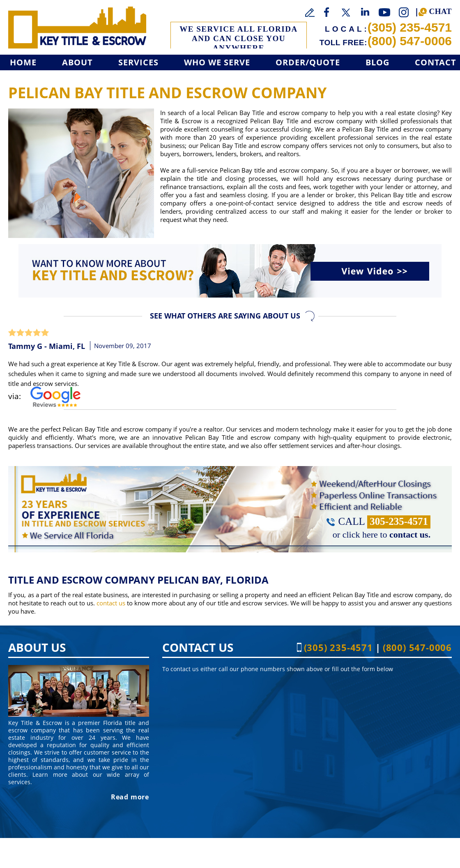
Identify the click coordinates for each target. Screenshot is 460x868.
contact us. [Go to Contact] (410, 534)
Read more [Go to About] (130, 797)
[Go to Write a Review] (310, 13)
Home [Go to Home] (23, 62)
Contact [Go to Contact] (436, 62)
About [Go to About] (77, 62)
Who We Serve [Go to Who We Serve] (217, 62)
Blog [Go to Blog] (377, 62)
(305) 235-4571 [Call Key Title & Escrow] (410, 27)
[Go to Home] (77, 28)
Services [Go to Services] (138, 62)
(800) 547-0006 (410, 41)
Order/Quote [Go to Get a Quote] (308, 62)
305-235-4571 (399, 521)
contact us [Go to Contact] (111, 603)
